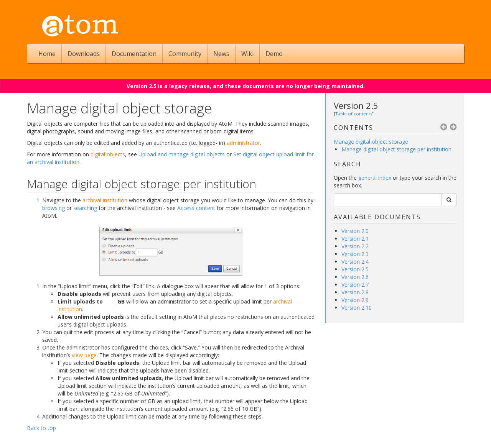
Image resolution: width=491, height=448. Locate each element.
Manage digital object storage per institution (396, 149)
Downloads (84, 54)
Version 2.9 (355, 300)
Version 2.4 (355, 262)
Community (185, 54)
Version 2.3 (355, 254)
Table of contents (354, 114)
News (221, 54)
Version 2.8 (355, 292)
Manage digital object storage (371, 142)
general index (375, 178)
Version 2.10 (357, 308)
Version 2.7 (355, 285)
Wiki (247, 54)
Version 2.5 (356, 105)
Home (47, 54)
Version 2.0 (355, 231)
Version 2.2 (355, 246)
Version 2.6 (355, 277)
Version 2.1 (355, 239)
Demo (274, 54)
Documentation (134, 54)
